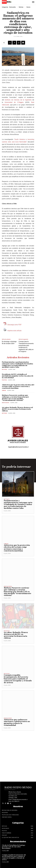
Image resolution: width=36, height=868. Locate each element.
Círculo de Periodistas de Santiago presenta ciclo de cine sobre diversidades (14, 847)
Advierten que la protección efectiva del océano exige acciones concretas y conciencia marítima (18, 386)
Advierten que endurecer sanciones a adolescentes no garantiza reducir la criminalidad (17, 722)
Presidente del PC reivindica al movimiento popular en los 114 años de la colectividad (18, 376)
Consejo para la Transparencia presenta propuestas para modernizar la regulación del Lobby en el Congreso (26, 346)
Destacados (12, 7)
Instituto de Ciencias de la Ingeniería (18, 100)
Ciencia (28, 7)
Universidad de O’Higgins (14, 102)
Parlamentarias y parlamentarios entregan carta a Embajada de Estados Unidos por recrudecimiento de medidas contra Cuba (17, 365)
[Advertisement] (18, 748)
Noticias (21, 7)
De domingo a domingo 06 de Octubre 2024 (9, 343)
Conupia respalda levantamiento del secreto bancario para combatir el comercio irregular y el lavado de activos (18, 679)
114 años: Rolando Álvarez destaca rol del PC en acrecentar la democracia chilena (17, 409)
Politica (4, 380)
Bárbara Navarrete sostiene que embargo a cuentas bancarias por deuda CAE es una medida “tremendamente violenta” (15, 398)
